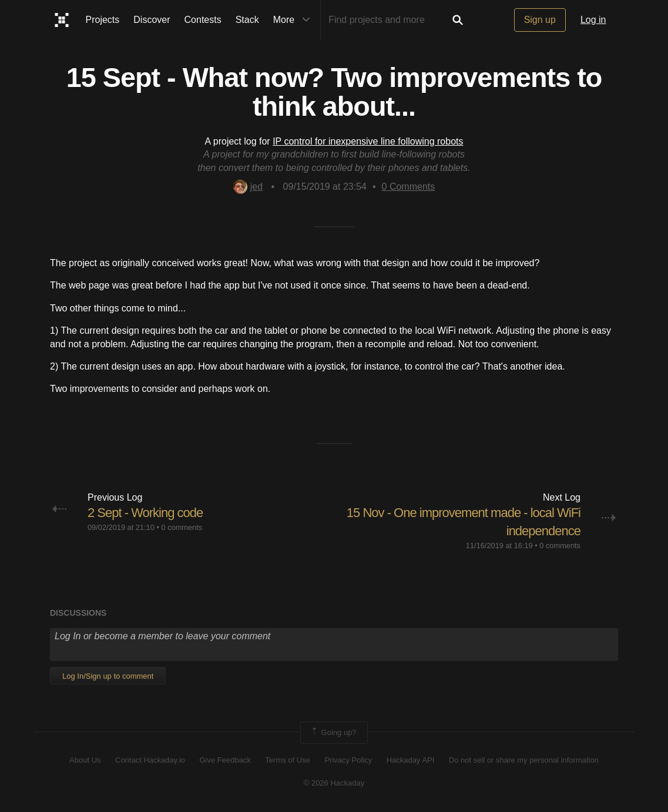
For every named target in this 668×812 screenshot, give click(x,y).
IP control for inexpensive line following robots (368, 141)
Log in (593, 20)
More (294, 20)
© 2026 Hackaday (334, 783)
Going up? (333, 733)
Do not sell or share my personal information (524, 760)
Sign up (540, 20)
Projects (103, 20)
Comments (409, 187)
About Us (85, 760)
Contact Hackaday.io (150, 760)
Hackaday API (411, 760)
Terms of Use (288, 760)
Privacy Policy (348, 760)
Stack (247, 20)
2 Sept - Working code (145, 513)
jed (248, 187)
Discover (152, 20)
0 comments (182, 527)
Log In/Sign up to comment (108, 676)
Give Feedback (225, 760)
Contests (203, 20)
